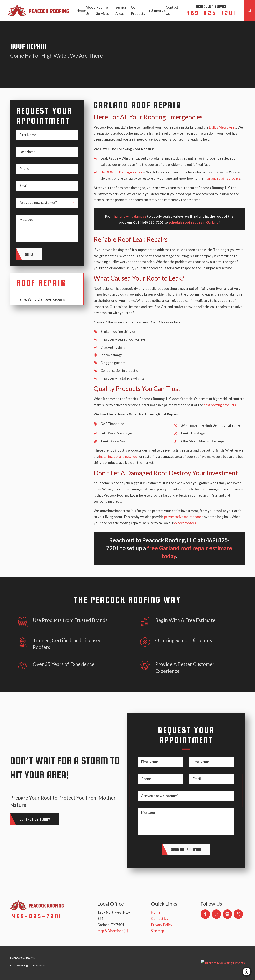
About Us (90, 10)
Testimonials (156, 10)
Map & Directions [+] (113, 931)
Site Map (157, 931)
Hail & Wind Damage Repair (122, 172)
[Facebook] (205, 914)
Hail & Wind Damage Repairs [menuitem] (41, 299)
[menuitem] (81, 10)
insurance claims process (222, 178)
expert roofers (185, 523)
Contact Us (172, 10)
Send (29, 254)
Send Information (186, 849)
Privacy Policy (162, 925)
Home (81, 10)
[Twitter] (238, 914)
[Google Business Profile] (227, 914)
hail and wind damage (130, 216)
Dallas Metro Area (223, 127)
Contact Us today (35, 819)
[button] (247, 972)
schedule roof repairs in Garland (194, 222)
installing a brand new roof (119, 457)
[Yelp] (216, 914)
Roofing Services (102, 10)
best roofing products (220, 405)
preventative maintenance (184, 517)
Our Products (138, 10)
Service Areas (121, 10)
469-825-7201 (211, 13)
